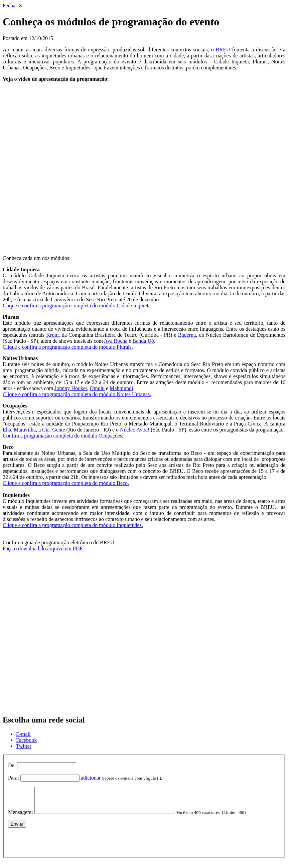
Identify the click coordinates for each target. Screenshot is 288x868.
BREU (223, 50)
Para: (14, 778)
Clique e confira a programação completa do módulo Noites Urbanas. (77, 394)
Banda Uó (143, 341)
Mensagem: (21, 817)
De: (12, 765)
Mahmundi (121, 388)
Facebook (26, 740)
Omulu (97, 388)
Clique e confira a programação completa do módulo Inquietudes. (73, 525)
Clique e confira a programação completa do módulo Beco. (66, 483)
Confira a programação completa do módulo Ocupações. (63, 436)
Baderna (187, 335)
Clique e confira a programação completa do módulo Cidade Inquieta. (77, 306)
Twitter (24, 746)
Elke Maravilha (19, 430)
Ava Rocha (116, 341)
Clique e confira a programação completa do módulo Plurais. (68, 347)
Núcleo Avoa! (135, 430)
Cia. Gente (53, 430)
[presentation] (59, 846)
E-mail (23, 734)
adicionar (91, 778)
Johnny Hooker (71, 388)
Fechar (13, 6)
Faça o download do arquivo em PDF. (43, 548)
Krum (52, 335)
